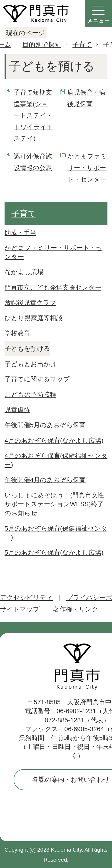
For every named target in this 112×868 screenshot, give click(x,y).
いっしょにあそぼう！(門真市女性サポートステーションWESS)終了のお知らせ (54, 504)
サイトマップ (20, 609)
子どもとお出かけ (31, 364)
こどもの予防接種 (30, 394)
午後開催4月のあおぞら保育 (45, 480)
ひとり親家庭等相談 (34, 318)
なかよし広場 (24, 272)
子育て (82, 45)
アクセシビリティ (26, 598)
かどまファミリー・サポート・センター (87, 168)
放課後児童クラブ (30, 303)
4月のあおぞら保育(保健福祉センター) (56, 460)
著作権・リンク (76, 609)
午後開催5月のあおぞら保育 (45, 425)
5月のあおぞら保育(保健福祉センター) (56, 533)
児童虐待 (17, 410)
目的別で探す (42, 45)
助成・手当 (20, 233)
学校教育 (17, 333)
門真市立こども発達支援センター (53, 287)
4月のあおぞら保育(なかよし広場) (54, 440)
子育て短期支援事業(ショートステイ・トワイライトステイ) (33, 115)
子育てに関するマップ (37, 379)
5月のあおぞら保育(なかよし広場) (54, 553)
